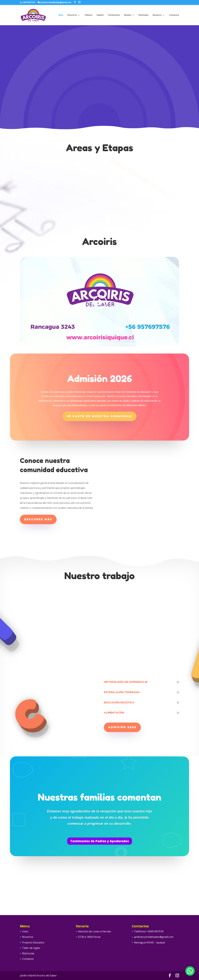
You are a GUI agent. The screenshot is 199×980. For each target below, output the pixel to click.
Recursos (157, 15)
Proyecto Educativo (33, 942)
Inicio (61, 15)
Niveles (128, 15)
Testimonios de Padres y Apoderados (100, 841)
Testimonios (114, 15)
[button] (190, 971)
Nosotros (72, 15)
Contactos (174, 15)
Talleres (88, 15)
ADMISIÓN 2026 (122, 727)
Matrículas (143, 15)
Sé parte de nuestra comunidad (99, 416)
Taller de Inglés (31, 948)
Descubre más (38, 519)
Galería (100, 15)
